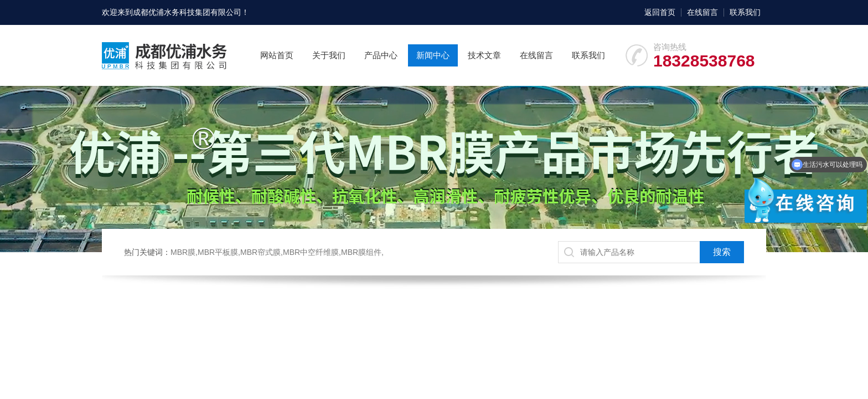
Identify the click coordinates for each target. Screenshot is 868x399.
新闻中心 (433, 55)
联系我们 (745, 12)
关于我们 (329, 55)
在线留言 (702, 12)
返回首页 (660, 12)
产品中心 (381, 55)
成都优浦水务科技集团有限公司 (187, 12)
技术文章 (484, 55)
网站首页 (277, 55)
